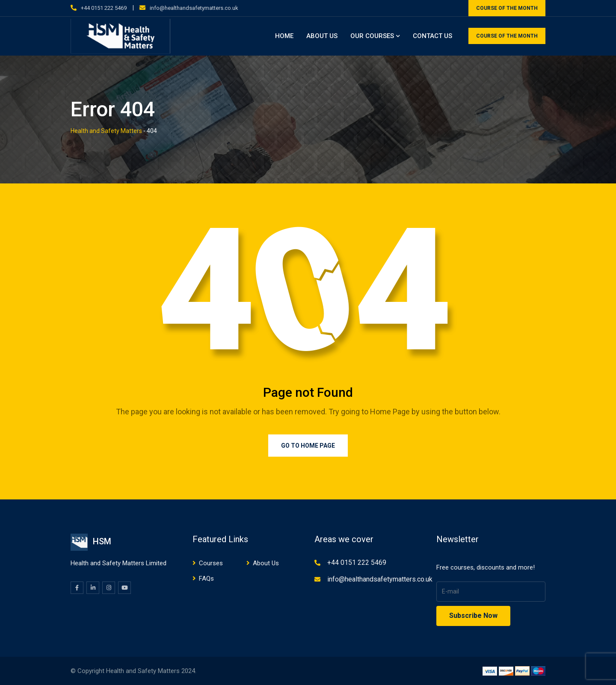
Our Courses (372, 36)
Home (284, 36)
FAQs (206, 579)
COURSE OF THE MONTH (507, 8)
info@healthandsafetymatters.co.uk (194, 8)
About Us (322, 36)
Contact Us (432, 36)
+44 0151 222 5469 (104, 8)
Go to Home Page (308, 446)
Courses (211, 563)
